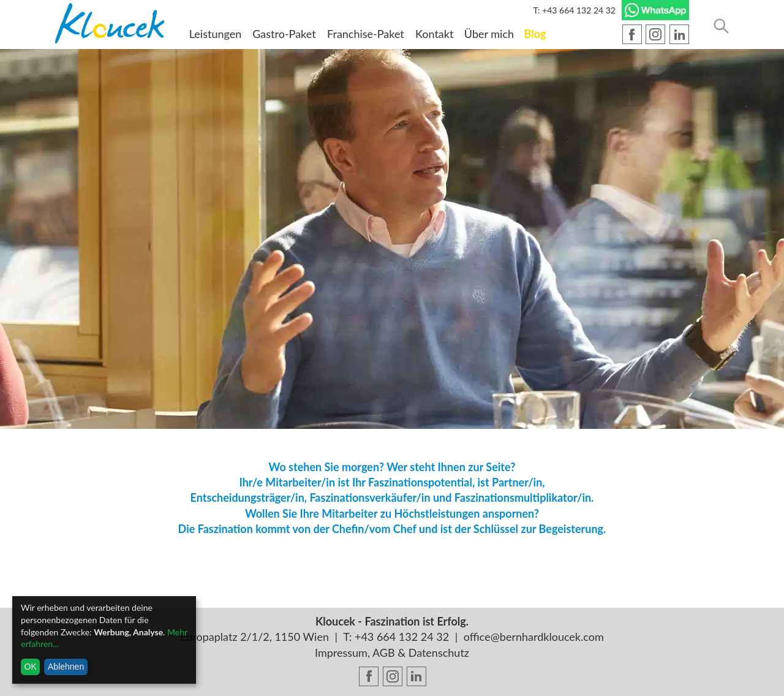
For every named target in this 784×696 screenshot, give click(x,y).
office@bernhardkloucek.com (534, 637)
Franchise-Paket (366, 34)
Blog (535, 34)
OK (31, 667)
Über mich (489, 34)
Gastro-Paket (284, 34)
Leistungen (216, 34)
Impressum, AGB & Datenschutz (392, 652)
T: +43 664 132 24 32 (574, 10)
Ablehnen (66, 667)
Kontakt (434, 34)
